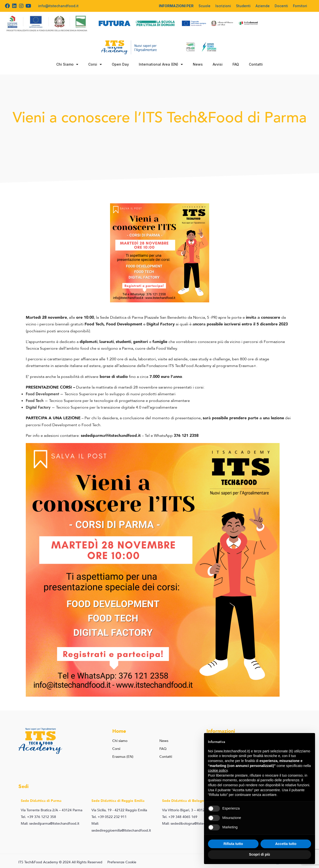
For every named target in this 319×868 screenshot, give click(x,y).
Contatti (256, 64)
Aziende (263, 6)
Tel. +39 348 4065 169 (180, 817)
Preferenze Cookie (122, 862)
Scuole (204, 6)
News (198, 64)
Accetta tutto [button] (286, 844)
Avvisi (218, 64)
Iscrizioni (223, 6)
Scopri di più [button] (260, 854)
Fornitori (300, 6)
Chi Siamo (67, 64)
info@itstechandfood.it (58, 6)
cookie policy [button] (218, 770)
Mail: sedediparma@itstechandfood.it (50, 824)
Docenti (281, 6)
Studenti (243, 6)
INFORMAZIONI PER (176, 6)
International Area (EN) (161, 64)
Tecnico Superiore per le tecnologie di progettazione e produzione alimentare (119, 401)
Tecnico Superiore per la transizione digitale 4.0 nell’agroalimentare (117, 407)
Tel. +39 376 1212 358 (38, 817)
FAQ (236, 64)
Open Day (120, 64)
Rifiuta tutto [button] (233, 844)
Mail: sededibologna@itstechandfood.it (193, 824)
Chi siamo (120, 741)
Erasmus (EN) (123, 757)
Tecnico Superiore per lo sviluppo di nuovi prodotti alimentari (120, 394)
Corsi (95, 64)
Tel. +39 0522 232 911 (109, 817)
